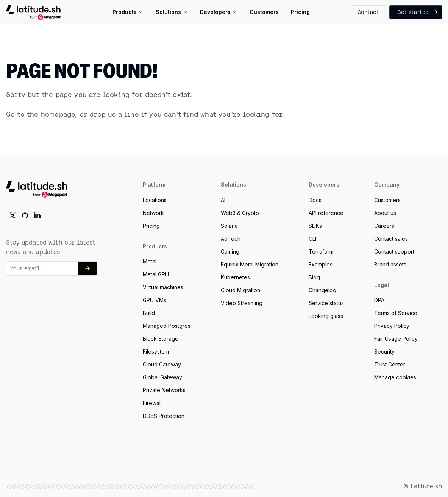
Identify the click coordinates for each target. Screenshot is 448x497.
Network (153, 213)
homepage (58, 114)
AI (223, 200)
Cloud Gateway (162, 364)
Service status (326, 303)
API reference (326, 213)
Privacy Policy (392, 326)
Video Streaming (242, 303)
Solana (229, 226)
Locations (155, 200)
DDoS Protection (164, 416)
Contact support (394, 252)
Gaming (230, 252)
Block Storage (161, 339)
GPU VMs (155, 300)
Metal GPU (156, 274)
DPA (379, 300)
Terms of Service (396, 313)
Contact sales (391, 239)
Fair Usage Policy (396, 339)
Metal (150, 261)
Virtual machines (163, 287)
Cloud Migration (240, 290)
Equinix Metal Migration (250, 264)
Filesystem (156, 351)
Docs (315, 200)
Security (384, 351)
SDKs (315, 226)
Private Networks (164, 390)
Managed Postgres (167, 326)
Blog (314, 277)
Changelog (322, 290)
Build (149, 313)
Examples (321, 264)
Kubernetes (235, 277)
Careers (384, 226)
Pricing (151, 226)
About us (385, 213)
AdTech (231, 239)
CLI (312, 239)
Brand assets (390, 264)
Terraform (321, 252)
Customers (387, 200)
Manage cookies (395, 377)
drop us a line (114, 114)
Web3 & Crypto (240, 213)
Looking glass (326, 316)
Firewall (152, 403)
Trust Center (390, 364)
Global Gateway (162, 377)
